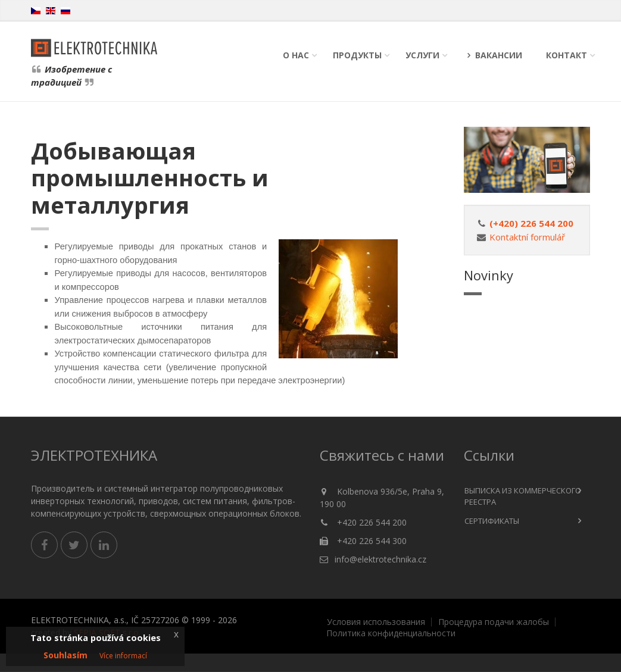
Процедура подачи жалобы (494, 622)
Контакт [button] (567, 55)
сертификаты (492, 521)
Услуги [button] (422, 55)
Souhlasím (65, 655)
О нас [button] (296, 55)
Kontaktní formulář (527, 237)
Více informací (123, 656)
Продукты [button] (357, 55)
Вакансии (493, 55)
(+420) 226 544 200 (531, 223)
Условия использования (376, 622)
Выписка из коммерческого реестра (523, 496)
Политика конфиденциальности (391, 633)
